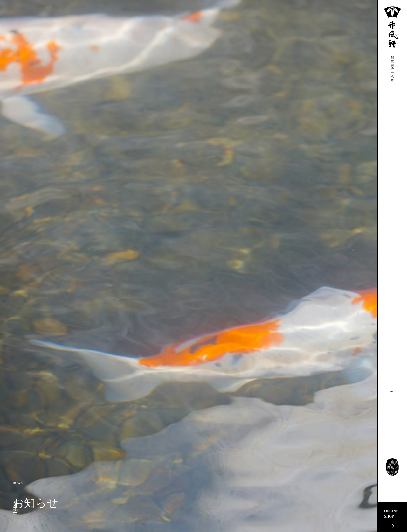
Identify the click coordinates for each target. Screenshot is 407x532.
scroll (15, 508)
